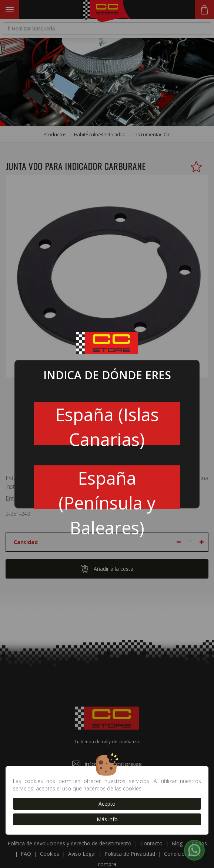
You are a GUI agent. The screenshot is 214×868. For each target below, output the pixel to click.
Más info (107, 819)
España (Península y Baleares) (107, 487)
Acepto (107, 804)
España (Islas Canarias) (107, 424)
